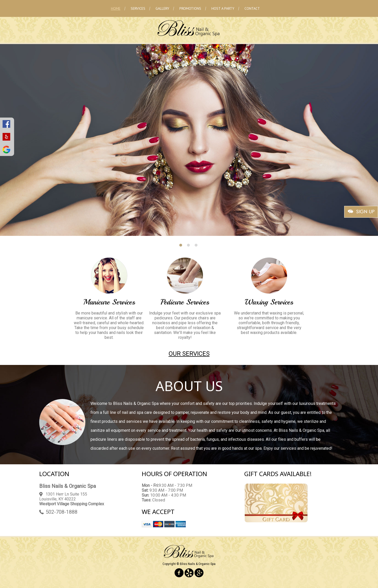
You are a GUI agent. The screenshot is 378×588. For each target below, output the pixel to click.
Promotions (190, 8)
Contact (252, 8)
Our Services (189, 354)
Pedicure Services (185, 302)
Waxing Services (269, 302)
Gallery (162, 8)
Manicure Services (109, 302)
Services (138, 8)
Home (116, 8)
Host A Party (223, 8)
